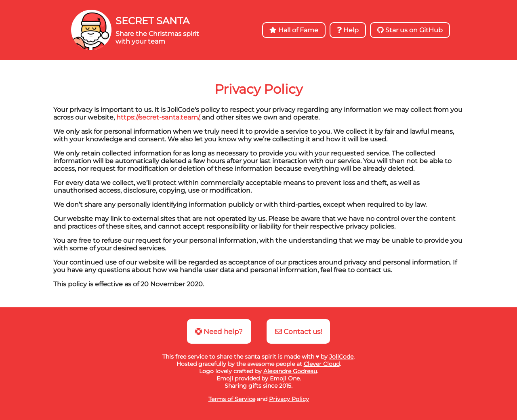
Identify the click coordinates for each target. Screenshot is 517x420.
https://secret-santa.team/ (158, 117)
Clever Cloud (322, 364)
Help (348, 30)
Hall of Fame (294, 30)
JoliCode (341, 357)
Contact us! (298, 331)
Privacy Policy (289, 399)
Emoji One (285, 378)
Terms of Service (232, 399)
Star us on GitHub (410, 30)
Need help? (219, 331)
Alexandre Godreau (290, 371)
